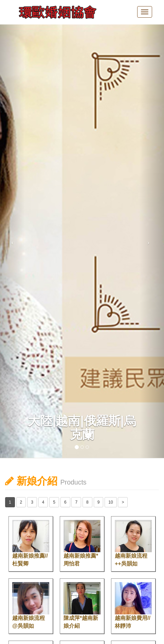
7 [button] (76, 502)
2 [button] (21, 502)
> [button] (123, 502)
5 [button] (54, 502)
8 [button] (87, 502)
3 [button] (32, 502)
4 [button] (43, 502)
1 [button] (10, 502)
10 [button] (111, 502)
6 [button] (65, 502)
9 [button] (99, 502)
